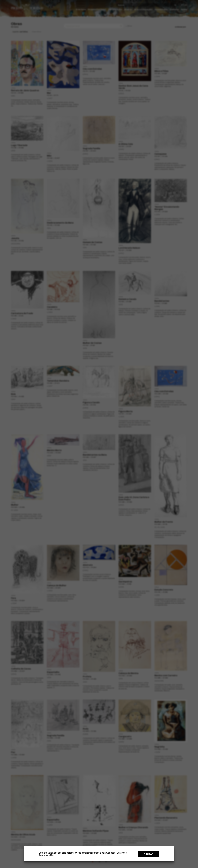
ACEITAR (149, 854)
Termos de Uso (47, 855)
